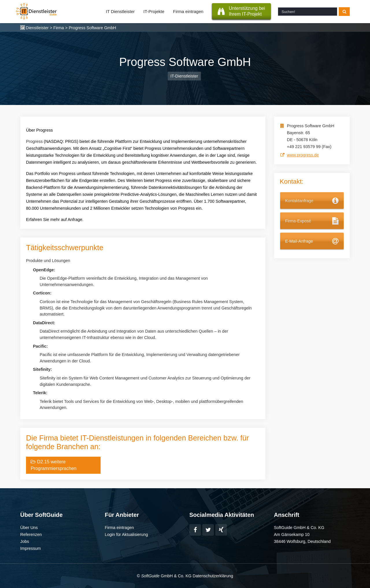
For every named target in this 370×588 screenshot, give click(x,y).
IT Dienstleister (120, 11)
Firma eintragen (188, 11)
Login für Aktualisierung (127, 534)
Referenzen (31, 534)
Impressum (30, 548)
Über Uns (29, 528)
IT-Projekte (154, 11)
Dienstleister (37, 28)
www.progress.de (303, 155)
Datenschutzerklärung (213, 576)
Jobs (25, 541)
